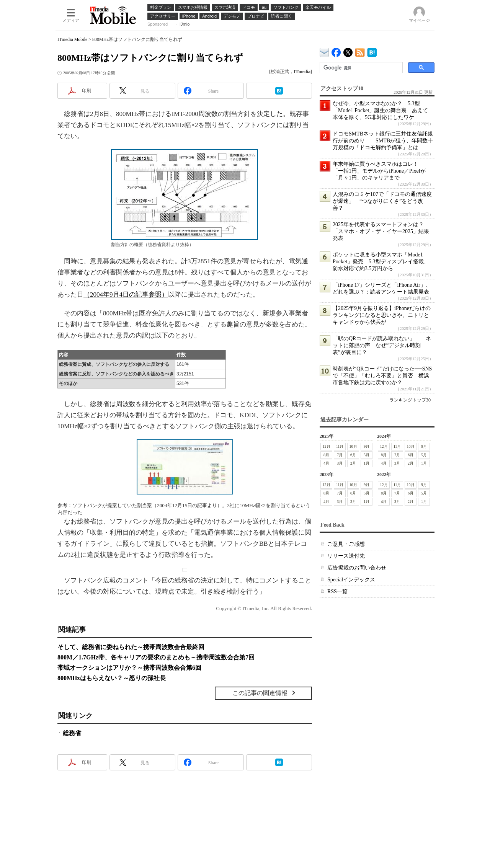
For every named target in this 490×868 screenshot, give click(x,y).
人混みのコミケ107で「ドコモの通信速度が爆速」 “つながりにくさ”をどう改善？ (382, 201)
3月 (340, 463)
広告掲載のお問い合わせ (357, 568)
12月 (327, 446)
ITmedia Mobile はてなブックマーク (372, 51)
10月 (353, 446)
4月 (326, 463)
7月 (340, 455)
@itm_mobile (348, 51)
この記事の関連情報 (260, 693)
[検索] (360, 68)
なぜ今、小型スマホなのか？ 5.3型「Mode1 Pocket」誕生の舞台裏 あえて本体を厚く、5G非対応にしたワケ (380, 110)
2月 (353, 463)
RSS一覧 (337, 591)
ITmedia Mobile (72, 39)
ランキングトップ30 (410, 400)
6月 (353, 455)
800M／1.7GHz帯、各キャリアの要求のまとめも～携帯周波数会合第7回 (156, 657)
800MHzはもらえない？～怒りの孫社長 (112, 678)
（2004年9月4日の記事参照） (126, 294)
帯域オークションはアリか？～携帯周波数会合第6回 (129, 668)
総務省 (72, 733)
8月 (326, 455)
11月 (340, 446)
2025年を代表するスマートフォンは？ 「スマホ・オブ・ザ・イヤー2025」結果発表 (381, 231)
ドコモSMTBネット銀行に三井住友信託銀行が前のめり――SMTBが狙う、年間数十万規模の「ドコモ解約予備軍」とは (383, 141)
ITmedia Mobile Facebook (336, 51)
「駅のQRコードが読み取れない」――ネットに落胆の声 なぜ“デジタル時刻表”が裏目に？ (382, 345)
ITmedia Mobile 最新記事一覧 (360, 51)
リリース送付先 (346, 556)
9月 (367, 446)
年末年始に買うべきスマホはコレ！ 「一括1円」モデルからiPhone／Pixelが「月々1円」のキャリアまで (379, 171)
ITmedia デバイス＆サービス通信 (324, 51)
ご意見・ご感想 (346, 544)
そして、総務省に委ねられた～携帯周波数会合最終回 (131, 647)
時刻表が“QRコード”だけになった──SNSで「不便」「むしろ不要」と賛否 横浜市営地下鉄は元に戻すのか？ (382, 376)
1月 (367, 463)
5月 (367, 455)
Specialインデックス (351, 580)
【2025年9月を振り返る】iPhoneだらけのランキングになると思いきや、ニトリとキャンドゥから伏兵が (382, 315)
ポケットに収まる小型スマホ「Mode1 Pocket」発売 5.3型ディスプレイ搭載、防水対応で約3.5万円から (381, 262)
